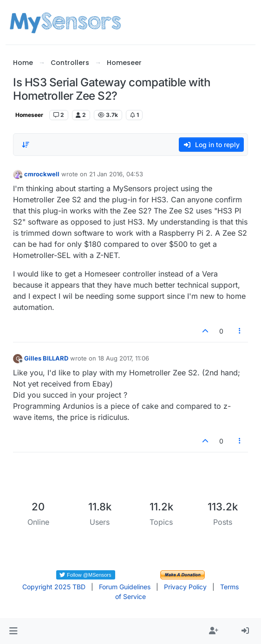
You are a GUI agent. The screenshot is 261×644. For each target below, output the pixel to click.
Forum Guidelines (125, 587)
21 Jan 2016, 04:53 (116, 174)
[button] (13, 631)
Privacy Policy (185, 587)
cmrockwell (42, 174)
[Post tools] (240, 331)
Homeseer (29, 115)
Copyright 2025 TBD (54, 587)
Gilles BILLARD (46, 358)
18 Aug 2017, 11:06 (124, 358)
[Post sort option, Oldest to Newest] (26, 145)
